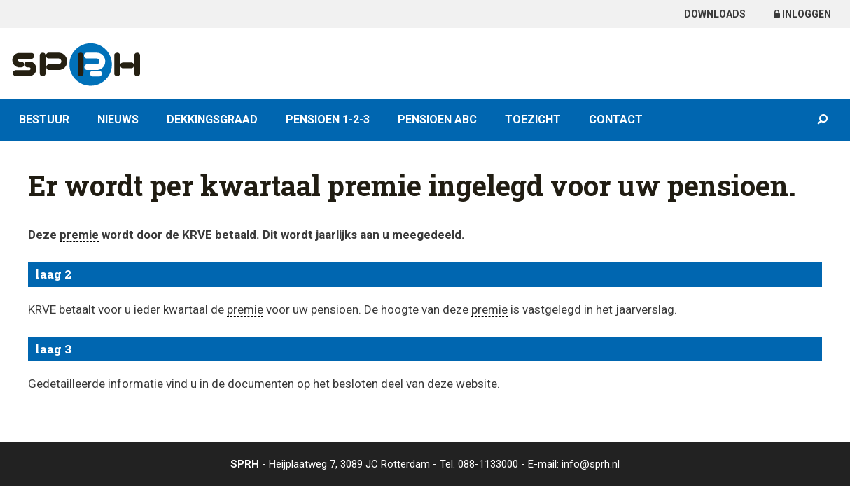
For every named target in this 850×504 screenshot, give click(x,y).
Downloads (715, 14)
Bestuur (44, 119)
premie (79, 234)
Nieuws (118, 119)
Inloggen (802, 14)
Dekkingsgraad (212, 119)
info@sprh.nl (591, 464)
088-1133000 (488, 464)
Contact (616, 119)
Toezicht (533, 119)
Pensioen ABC (437, 119)
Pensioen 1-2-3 (328, 119)
